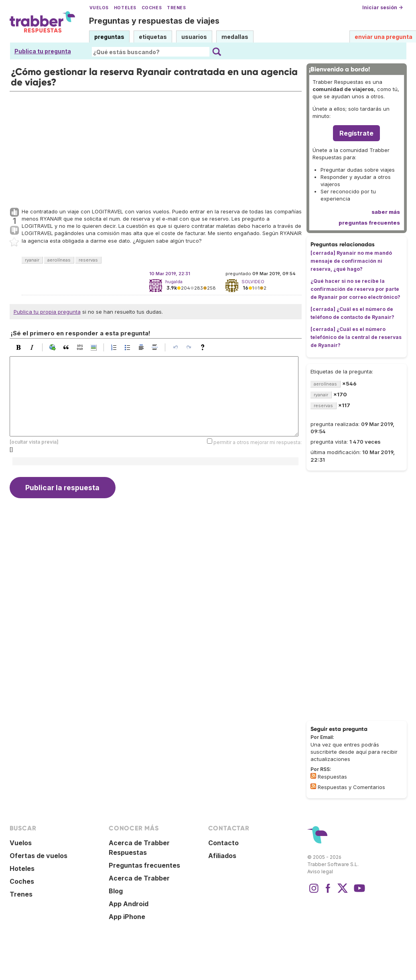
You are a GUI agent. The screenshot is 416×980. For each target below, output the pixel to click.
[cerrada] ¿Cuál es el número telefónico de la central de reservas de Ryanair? (356, 337)
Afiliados (222, 856)
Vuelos (99, 8)
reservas (88, 260)
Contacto (223, 843)
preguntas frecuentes (369, 223)
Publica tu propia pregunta (47, 312)
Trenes (176, 8)
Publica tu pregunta (43, 51)
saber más (386, 212)
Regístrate (356, 133)
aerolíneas (59, 260)
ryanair (32, 260)
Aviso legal (320, 871)
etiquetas (153, 37)
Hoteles (125, 8)
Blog (116, 891)
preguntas (109, 37)
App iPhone (127, 917)
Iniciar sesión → (383, 7)
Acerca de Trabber (139, 878)
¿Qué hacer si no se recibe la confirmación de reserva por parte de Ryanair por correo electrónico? (355, 289)
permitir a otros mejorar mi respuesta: (258, 442)
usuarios (194, 37)
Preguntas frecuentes (144, 865)
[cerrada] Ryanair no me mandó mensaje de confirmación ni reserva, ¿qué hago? (351, 261)
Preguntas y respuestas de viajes (154, 21)
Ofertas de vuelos (39, 856)
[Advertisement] (156, 148)
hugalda (174, 282)
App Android (129, 904)
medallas (235, 37)
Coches (152, 8)
